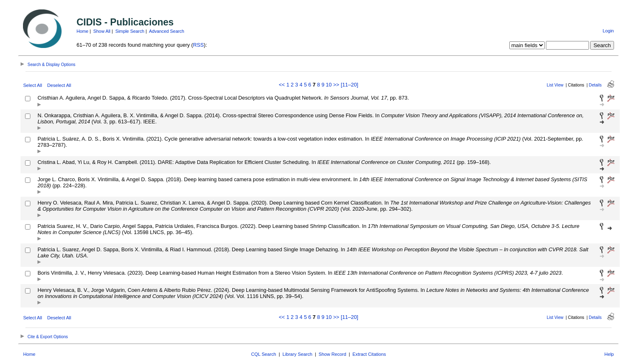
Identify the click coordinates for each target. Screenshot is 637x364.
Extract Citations (369, 354)
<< (282, 85)
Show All (102, 31)
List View (555, 85)
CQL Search (264, 354)
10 (329, 85)
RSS (198, 45)
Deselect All (59, 85)
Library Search (297, 354)
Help (609, 354)
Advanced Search (167, 31)
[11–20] (349, 85)
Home (82, 31)
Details (595, 85)
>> (336, 85)
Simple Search (130, 31)
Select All (32, 85)
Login (608, 31)
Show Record (332, 354)
